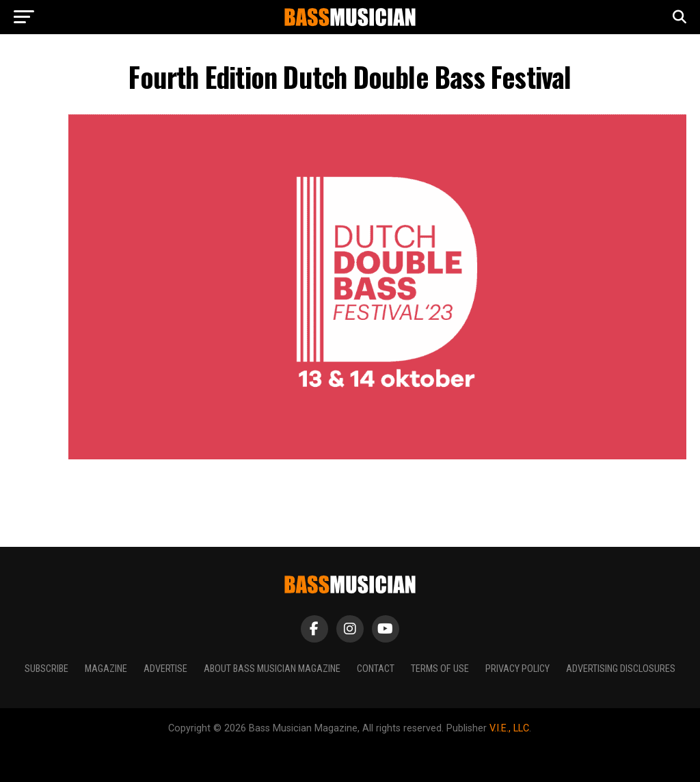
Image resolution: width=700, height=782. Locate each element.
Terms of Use (440, 669)
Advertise (165, 669)
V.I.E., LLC (509, 728)
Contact (376, 669)
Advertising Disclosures (621, 669)
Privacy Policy (517, 669)
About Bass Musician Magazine (272, 669)
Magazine (106, 669)
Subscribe (46, 669)
